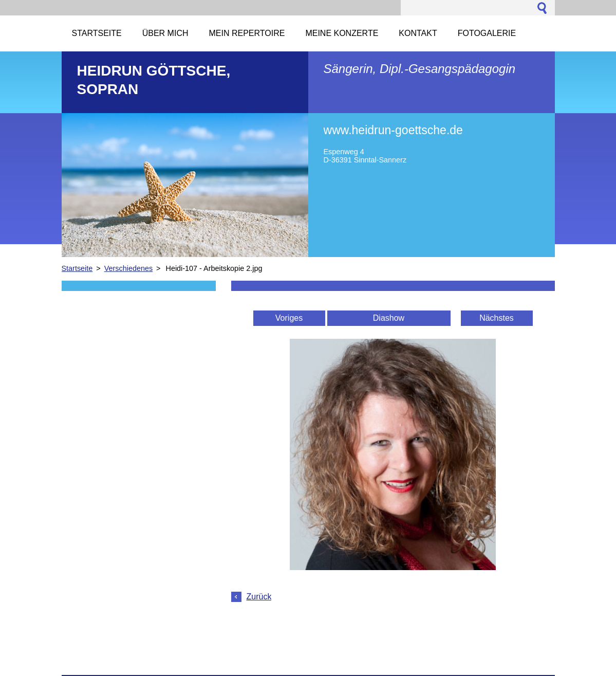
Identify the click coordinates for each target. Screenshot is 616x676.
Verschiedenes (128, 268)
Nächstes (497, 318)
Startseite (77, 268)
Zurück (259, 597)
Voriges (289, 318)
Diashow (389, 318)
